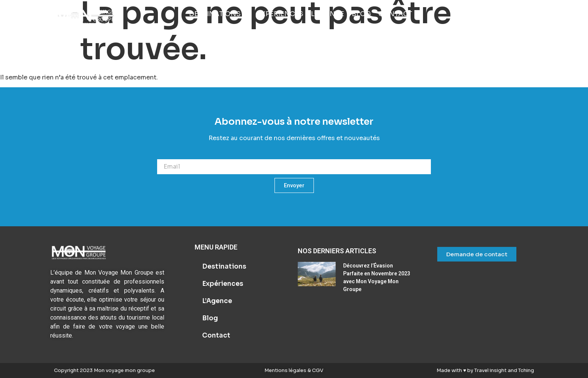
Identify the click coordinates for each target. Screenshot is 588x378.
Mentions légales (286, 370)
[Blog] (361, 14)
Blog (210, 318)
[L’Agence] (328, 14)
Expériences (223, 284)
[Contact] (395, 14)
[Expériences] (280, 14)
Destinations (224, 267)
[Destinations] (219, 14)
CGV (317, 370)
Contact (216, 335)
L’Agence (217, 301)
